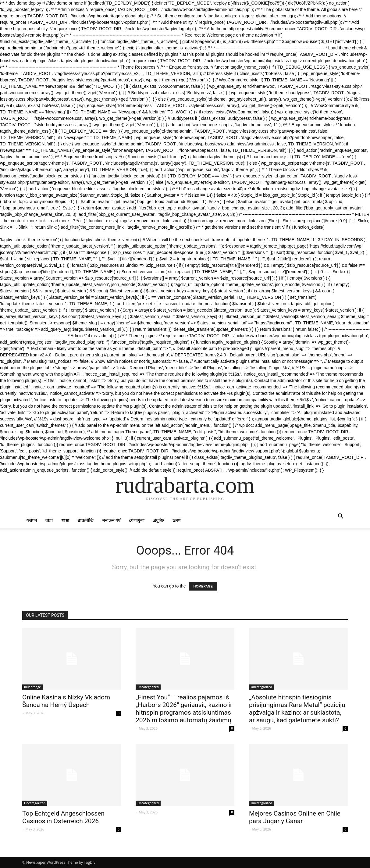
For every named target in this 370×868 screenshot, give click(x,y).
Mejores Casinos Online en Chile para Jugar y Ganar (295, 817)
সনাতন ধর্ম (111, 520)
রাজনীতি (86, 520)
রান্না (49, 520)
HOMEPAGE (203, 586)
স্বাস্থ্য (65, 520)
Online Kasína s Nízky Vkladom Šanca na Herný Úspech (66, 701)
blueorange (32, 687)
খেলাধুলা (137, 520)
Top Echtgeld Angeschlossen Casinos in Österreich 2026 (63, 817)
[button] (340, 517)
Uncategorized (148, 687)
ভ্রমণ (176, 520)
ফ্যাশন (32, 520)
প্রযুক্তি (158, 520)
